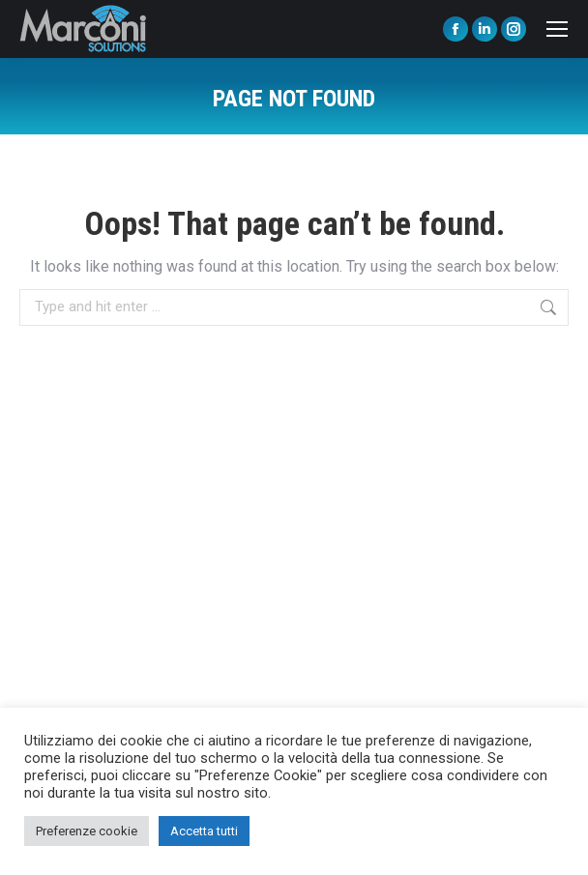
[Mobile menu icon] (557, 29)
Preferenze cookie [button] (87, 831)
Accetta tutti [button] (204, 831)
